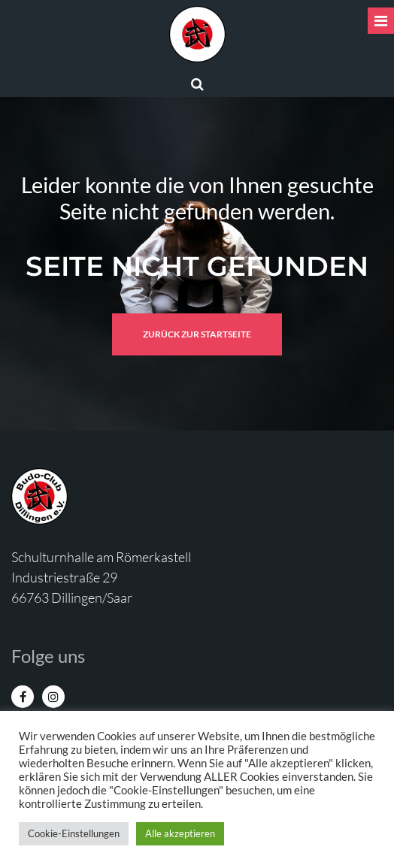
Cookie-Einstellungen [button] (74, 833)
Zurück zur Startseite (197, 334)
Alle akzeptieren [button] (180, 833)
